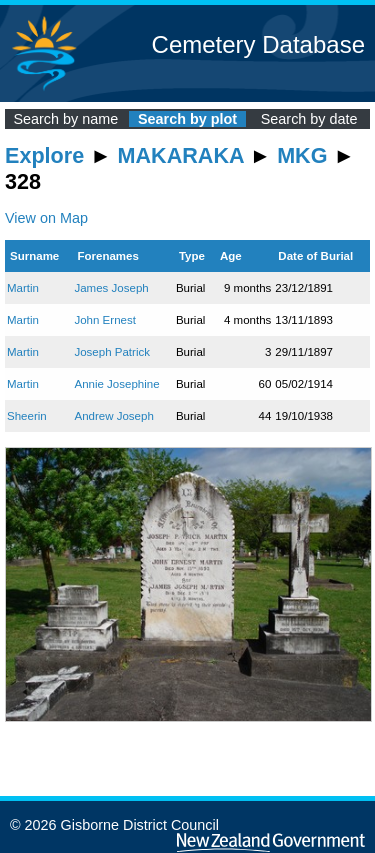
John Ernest (104, 320)
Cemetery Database (258, 44)
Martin (23, 288)
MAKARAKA (181, 155)
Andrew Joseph (113, 416)
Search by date (309, 119)
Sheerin (27, 416)
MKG (302, 155)
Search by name (65, 119)
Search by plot (187, 119)
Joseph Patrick (112, 352)
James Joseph (111, 288)
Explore (44, 155)
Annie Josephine (116, 384)
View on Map (46, 218)
